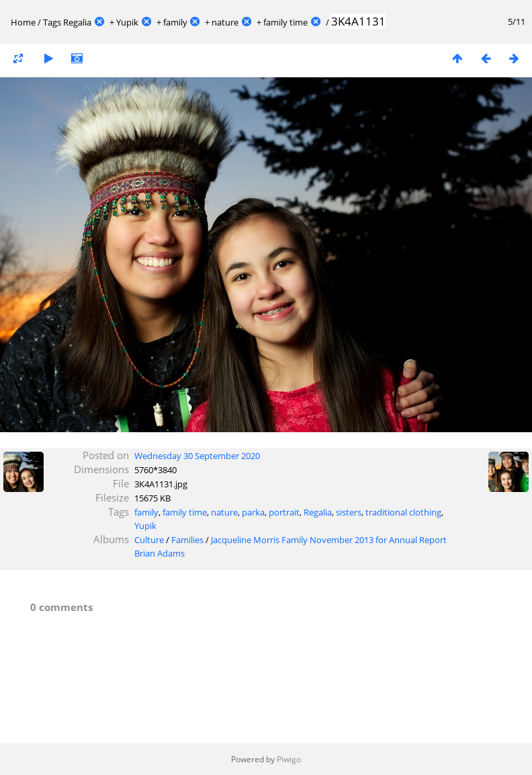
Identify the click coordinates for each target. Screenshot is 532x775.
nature (225, 22)
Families (187, 540)
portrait (284, 512)
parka (253, 512)
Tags (52, 22)
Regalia (77, 22)
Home (23, 22)
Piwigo (289, 759)
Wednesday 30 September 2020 (197, 456)
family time (285, 22)
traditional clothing (403, 512)
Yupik (127, 22)
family (175, 22)
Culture (149, 540)
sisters (349, 512)
